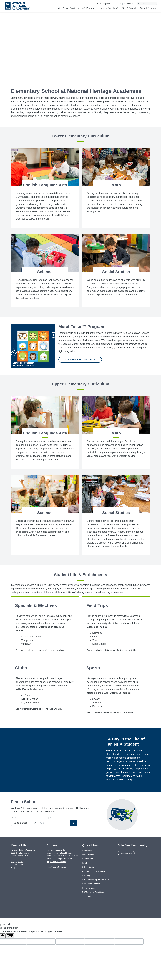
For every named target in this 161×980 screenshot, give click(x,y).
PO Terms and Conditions (93, 892)
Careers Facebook (56, 862)
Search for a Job (148, 8)
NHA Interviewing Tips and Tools (96, 880)
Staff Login (87, 896)
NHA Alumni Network (91, 884)
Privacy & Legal (89, 888)
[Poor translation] (10, 936)
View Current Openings (56, 867)
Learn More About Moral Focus (80, 360)
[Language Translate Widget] (108, 4)
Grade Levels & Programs (83, 8)
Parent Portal (88, 859)
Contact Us (129, 4)
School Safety (88, 867)
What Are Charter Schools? (94, 871)
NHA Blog (86, 875)
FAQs (85, 863)
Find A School (129, 8)
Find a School (88, 855)
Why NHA (63, 8)
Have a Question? (109, 8)
